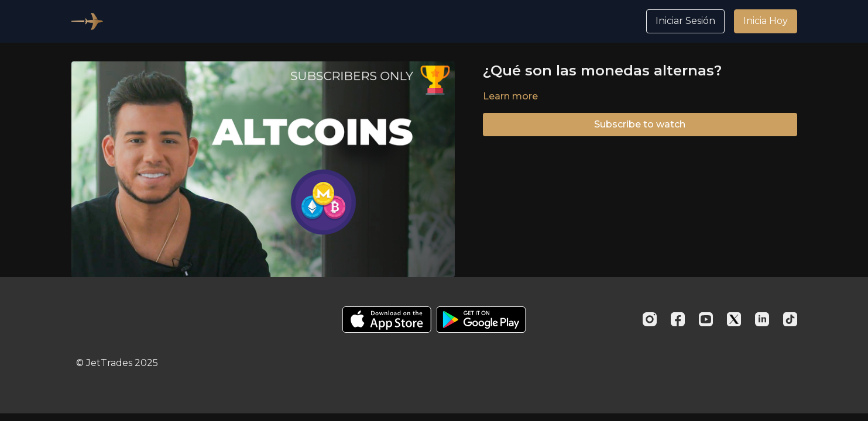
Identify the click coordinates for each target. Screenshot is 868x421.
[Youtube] (706, 319)
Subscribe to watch (640, 124)
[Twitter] (734, 319)
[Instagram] (650, 319)
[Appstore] (387, 320)
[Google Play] (481, 320)
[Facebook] (678, 319)
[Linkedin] (762, 319)
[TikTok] (790, 319)
